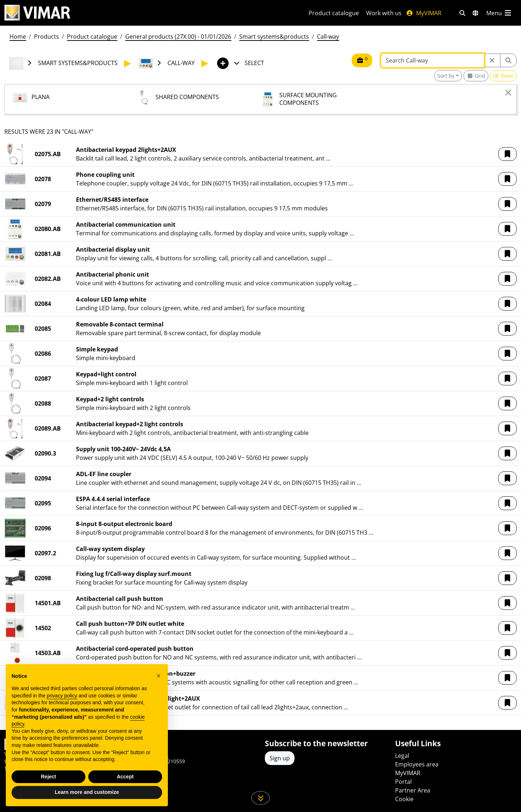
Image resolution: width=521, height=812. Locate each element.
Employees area (417, 764)
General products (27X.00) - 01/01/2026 (178, 37)
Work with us (384, 13)
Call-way (328, 37)
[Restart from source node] (492, 60)
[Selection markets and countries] (475, 13)
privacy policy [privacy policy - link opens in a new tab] (62, 704)
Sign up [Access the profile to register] (280, 758)
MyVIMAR (424, 13)
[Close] (508, 93)
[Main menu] (499, 13)
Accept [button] (125, 785)
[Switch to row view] (503, 76)
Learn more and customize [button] (87, 801)
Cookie (404, 799)
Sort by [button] (446, 76)
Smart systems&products (274, 37)
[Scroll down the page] (261, 798)
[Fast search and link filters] (462, 13)
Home (18, 37)
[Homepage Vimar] (37, 13)
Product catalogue (334, 13)
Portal (403, 782)
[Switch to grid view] (476, 76)
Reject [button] (48, 785)
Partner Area (413, 790)
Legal (402, 756)
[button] (507, 154)
